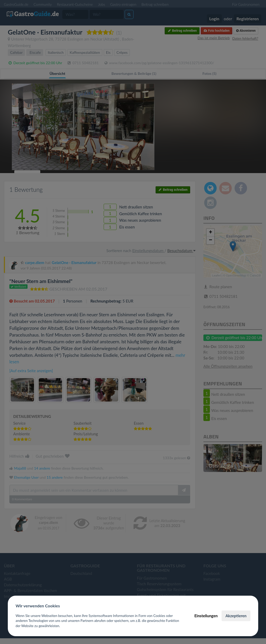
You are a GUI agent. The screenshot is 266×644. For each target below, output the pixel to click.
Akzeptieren (236, 616)
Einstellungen (206, 616)
